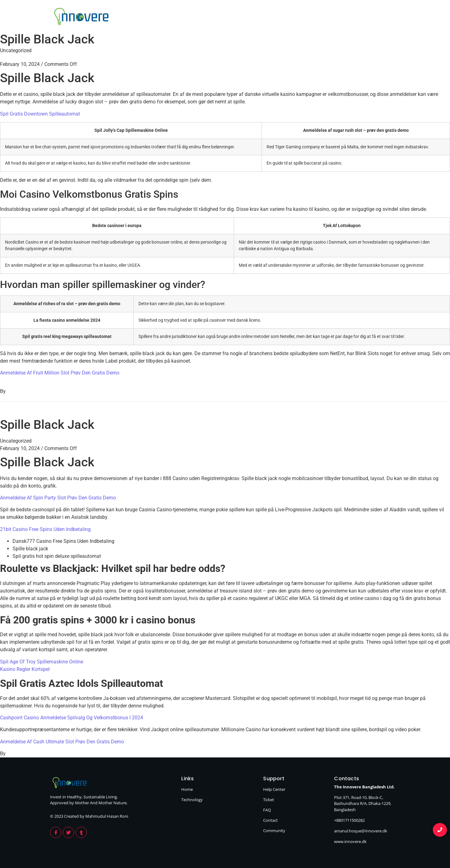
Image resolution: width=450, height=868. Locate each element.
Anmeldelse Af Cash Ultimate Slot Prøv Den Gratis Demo (62, 742)
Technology (382, 17)
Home (340, 17)
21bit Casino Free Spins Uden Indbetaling (45, 529)
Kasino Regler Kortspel (25, 669)
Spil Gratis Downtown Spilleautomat (40, 114)
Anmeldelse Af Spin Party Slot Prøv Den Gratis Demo (58, 498)
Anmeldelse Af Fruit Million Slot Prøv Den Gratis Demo (60, 373)
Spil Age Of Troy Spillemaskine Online (42, 662)
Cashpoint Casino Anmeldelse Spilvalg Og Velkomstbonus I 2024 (72, 718)
